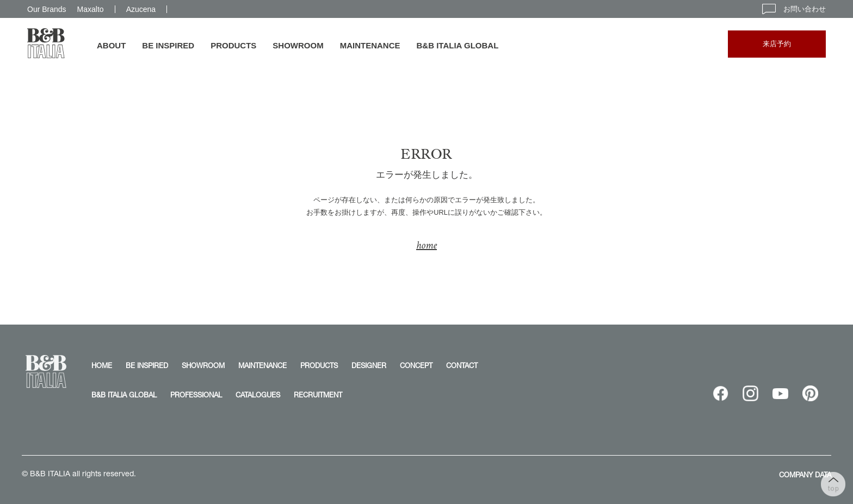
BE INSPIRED (168, 45)
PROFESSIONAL (196, 395)
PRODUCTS (233, 45)
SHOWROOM (298, 45)
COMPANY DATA (805, 475)
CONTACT (462, 365)
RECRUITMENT (318, 395)
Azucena (141, 9)
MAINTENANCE (370, 45)
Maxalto (91, 9)
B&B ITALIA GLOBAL (458, 45)
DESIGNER (369, 365)
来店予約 (777, 44)
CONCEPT (416, 365)
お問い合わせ (794, 9)
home (426, 245)
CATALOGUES (258, 395)
